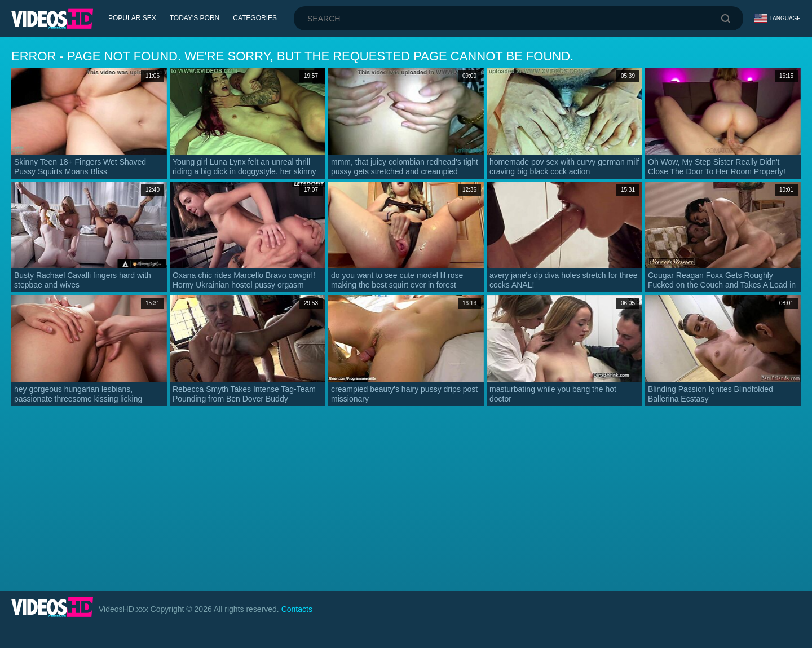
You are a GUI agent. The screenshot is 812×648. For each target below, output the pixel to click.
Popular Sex (132, 18)
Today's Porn (195, 18)
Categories (255, 18)
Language (778, 18)
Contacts (297, 609)
